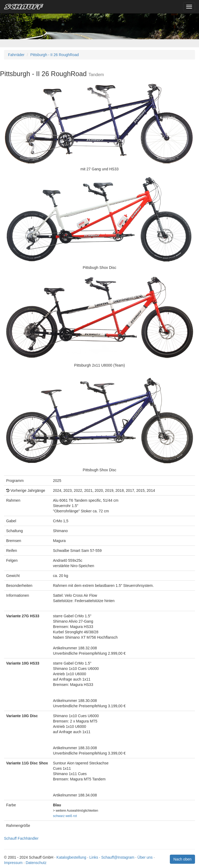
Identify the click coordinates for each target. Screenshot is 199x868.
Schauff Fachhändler (21, 838)
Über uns (145, 857)
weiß (69, 816)
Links (94, 857)
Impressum (13, 863)
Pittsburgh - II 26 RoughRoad (54, 55)
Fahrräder (16, 55)
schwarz (59, 816)
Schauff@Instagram (118, 857)
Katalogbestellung (71, 857)
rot (75, 816)
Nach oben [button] (182, 859)
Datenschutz (36, 863)
